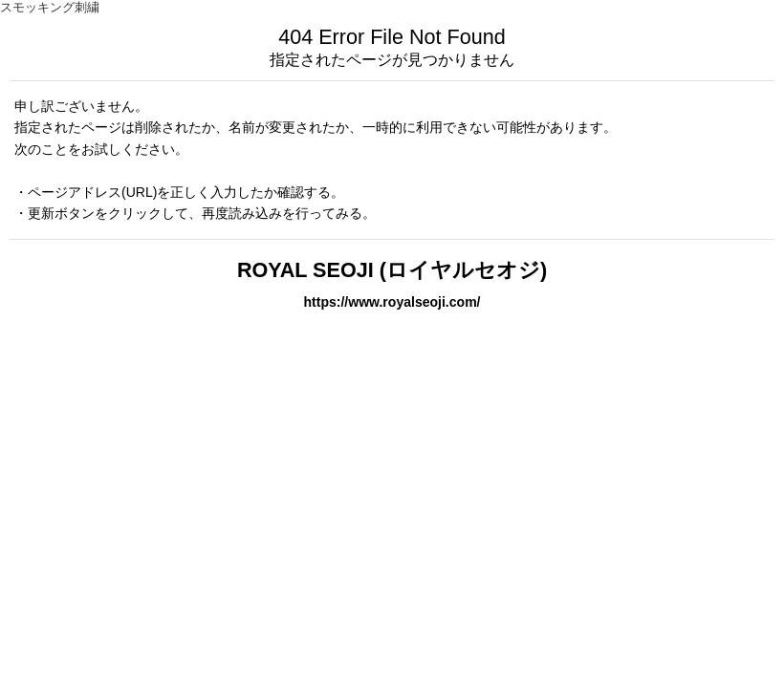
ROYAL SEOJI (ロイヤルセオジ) (392, 270)
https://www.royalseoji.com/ (392, 302)
